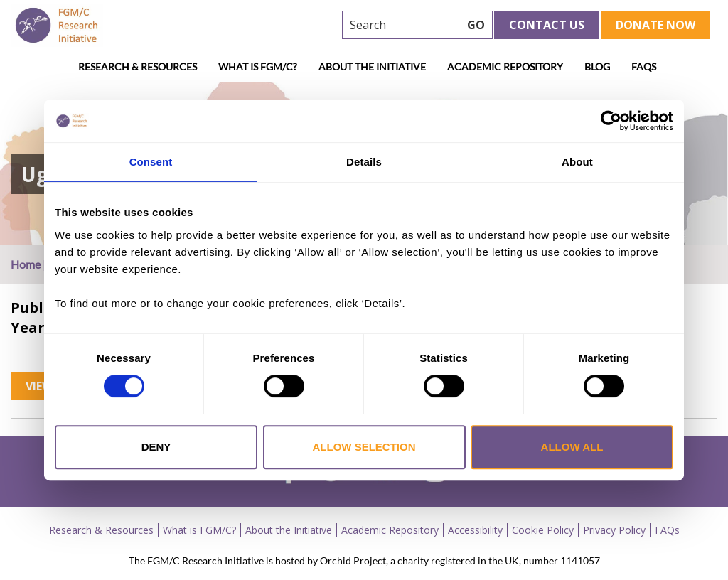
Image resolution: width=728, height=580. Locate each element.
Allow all (572, 447)
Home (26, 264)
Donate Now (655, 25)
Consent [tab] (151, 162)
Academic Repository (505, 66)
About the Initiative (372, 66)
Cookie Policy (543, 530)
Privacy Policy (614, 530)
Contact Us (547, 25)
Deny (156, 447)
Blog (597, 66)
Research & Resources (138, 66)
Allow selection (364, 447)
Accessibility (475, 530)
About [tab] (577, 162)
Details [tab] (364, 162)
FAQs (644, 66)
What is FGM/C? (258, 66)
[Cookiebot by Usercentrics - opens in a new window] (611, 121)
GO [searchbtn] (476, 25)
